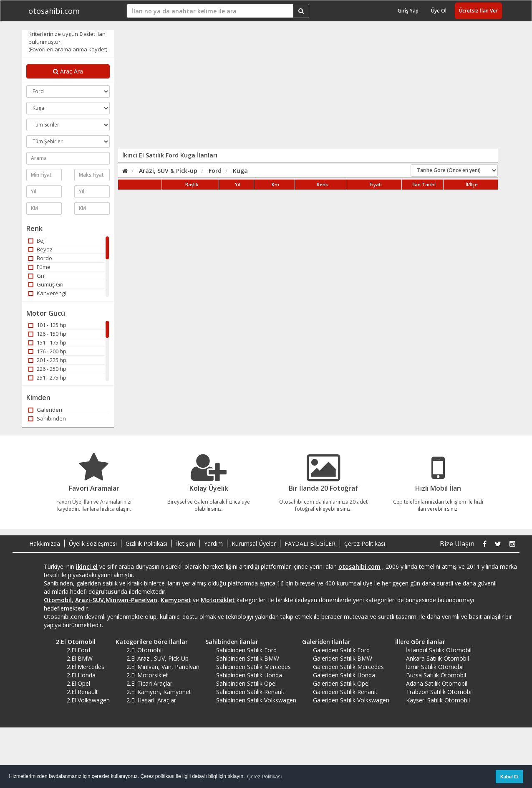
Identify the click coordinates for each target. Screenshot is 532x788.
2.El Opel (78, 683)
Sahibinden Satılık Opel (246, 683)
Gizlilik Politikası (146, 543)
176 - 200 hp (47, 351)
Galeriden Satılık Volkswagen (351, 700)
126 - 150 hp (47, 334)
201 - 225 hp (47, 360)
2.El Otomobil (73, 642)
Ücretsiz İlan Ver (478, 11)
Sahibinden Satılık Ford (246, 650)
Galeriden (45, 410)
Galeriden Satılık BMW (343, 658)
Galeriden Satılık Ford (341, 650)
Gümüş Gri (46, 284)
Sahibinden (47, 418)
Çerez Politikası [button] (264, 777)
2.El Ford (78, 650)
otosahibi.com (54, 11)
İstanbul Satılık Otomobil (439, 650)
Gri (36, 276)
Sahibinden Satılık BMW (248, 658)
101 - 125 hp (47, 325)
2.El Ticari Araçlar (149, 683)
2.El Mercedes (86, 667)
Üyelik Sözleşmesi (93, 543)
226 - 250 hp (47, 369)
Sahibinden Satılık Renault (250, 692)
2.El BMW (80, 658)
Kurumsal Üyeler (254, 543)
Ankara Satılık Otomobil (437, 658)
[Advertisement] (284, 89)
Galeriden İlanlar (323, 642)
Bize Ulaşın (457, 544)
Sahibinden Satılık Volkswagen (256, 700)
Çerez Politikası (365, 543)
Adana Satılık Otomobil (437, 683)
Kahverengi (47, 293)
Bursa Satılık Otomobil (436, 675)
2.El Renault (82, 692)
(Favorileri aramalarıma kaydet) (68, 49)
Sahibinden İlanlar (229, 642)
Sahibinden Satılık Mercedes (253, 667)
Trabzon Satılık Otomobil (439, 692)
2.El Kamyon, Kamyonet (159, 692)
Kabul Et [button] (509, 777)
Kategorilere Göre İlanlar (149, 642)
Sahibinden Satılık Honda (249, 675)
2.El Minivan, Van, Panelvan (163, 667)
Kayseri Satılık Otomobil (438, 700)
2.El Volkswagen (88, 700)
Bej (37, 241)
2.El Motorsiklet (147, 675)
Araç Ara (68, 71)
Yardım (213, 543)
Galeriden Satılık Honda (344, 675)
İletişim (186, 543)
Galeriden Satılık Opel (341, 683)
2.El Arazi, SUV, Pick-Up (158, 658)
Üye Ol (439, 11)
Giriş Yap (408, 11)
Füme (39, 267)
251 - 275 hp (47, 378)
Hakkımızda (45, 543)
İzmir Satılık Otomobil (435, 667)
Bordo (40, 258)
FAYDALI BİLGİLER (310, 543)
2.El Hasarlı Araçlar (151, 700)
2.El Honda (81, 675)
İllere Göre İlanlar (417, 642)
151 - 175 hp (47, 342)
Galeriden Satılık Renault (345, 692)
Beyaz (40, 249)
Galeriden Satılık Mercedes (348, 667)
